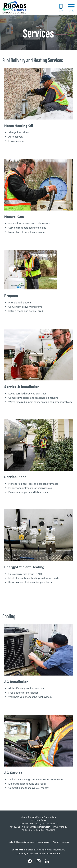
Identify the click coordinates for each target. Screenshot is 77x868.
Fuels (10, 842)
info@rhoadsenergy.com (38, 827)
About (56, 842)
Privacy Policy (60, 827)
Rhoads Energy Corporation (42, 817)
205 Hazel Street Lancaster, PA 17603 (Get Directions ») (39, 822)
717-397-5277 (16, 827)
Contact (66, 842)
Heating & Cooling (25, 842)
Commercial (43, 842)
